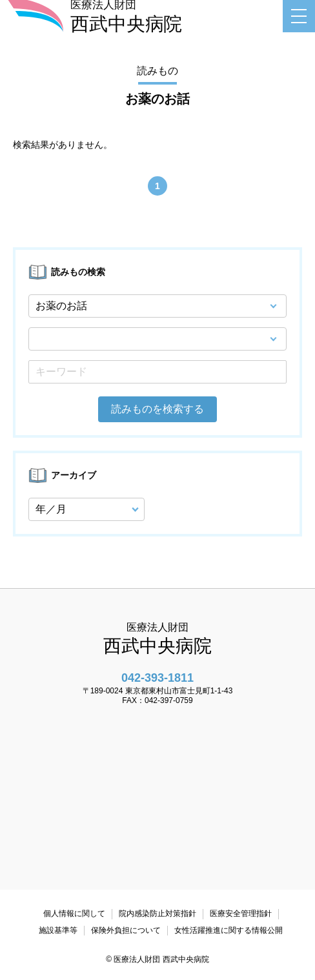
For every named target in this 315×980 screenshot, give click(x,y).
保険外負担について (126, 930)
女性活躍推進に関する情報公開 (229, 930)
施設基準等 (58, 930)
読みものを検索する (157, 409)
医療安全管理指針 (241, 914)
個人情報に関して (74, 914)
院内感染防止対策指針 (157, 914)
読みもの (157, 71)
